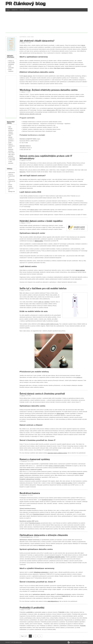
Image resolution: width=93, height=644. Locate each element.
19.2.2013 (36, 537)
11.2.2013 (28, 610)
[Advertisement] (47, 23)
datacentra (23, 172)
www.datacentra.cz (53, 601)
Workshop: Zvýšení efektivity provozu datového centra (49, 90)
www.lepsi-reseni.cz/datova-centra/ (57, 453)
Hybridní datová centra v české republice (41, 221)
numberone (24, 461)
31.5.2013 (30, 495)
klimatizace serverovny (41, 572)
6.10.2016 (29, 160)
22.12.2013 (31, 461)
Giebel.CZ (15, 10)
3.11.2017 (29, 43)
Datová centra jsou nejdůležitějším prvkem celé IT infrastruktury (46, 157)
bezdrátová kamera (47, 500)
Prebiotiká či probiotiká (32, 608)
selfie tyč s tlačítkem (44, 302)
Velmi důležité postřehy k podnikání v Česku (11, 139)
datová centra (34, 210)
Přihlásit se (11, 61)
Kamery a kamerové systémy (35, 459)
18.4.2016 (29, 396)
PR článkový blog (26, 4)
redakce (23, 43)
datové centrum (80, 270)
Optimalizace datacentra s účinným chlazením (44, 535)
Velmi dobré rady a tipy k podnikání (11, 155)
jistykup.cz (79, 377)
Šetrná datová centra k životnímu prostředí (42, 394)
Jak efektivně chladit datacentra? (37, 41)
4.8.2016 (28, 223)
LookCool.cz (85, 642)
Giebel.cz (72, 642)
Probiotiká (83, 626)
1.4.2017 (28, 92)
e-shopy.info (78, 642)
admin (23, 290)
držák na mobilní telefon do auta (50, 324)
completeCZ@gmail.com (27, 537)
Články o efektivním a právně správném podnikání (11, 148)
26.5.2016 (28, 290)
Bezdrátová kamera (30, 493)
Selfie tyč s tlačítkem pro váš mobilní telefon (43, 288)
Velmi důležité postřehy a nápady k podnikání (11, 131)
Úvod (8, 10)
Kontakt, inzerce (25, 10)
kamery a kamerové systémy (57, 466)
